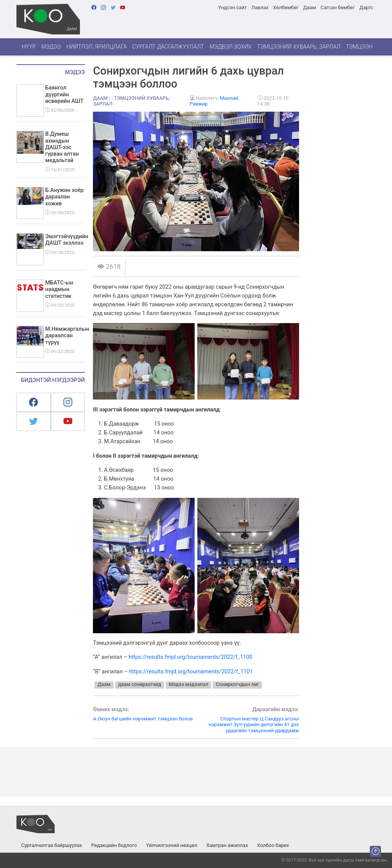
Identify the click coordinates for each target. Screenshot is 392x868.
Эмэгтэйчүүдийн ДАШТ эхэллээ (67, 240)
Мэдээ (51, 47)
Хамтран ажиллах (227, 845)
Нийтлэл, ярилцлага (96, 47)
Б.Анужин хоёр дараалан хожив (64, 197)
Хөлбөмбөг (286, 7)
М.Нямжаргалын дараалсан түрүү (67, 336)
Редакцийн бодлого (114, 845)
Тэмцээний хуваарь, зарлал (299, 47)
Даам (310, 7)
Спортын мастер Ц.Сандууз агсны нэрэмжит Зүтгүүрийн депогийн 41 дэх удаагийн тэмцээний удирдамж (248, 720)
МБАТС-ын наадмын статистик (59, 289)
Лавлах (260, 7)
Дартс (366, 7)
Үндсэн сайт (232, 7)
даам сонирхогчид (140, 684)
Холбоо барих (273, 845)
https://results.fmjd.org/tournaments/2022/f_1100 (190, 657)
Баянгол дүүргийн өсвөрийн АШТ (64, 94)
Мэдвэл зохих (231, 47)
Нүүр (29, 47)
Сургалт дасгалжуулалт (168, 47)
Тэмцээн (359, 47)
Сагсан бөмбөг (338, 7)
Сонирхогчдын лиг (237, 684)
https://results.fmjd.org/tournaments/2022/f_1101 (191, 672)
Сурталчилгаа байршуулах (51, 845)
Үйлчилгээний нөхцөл (172, 845)
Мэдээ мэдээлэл (188, 684)
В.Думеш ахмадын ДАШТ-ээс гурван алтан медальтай (62, 147)
